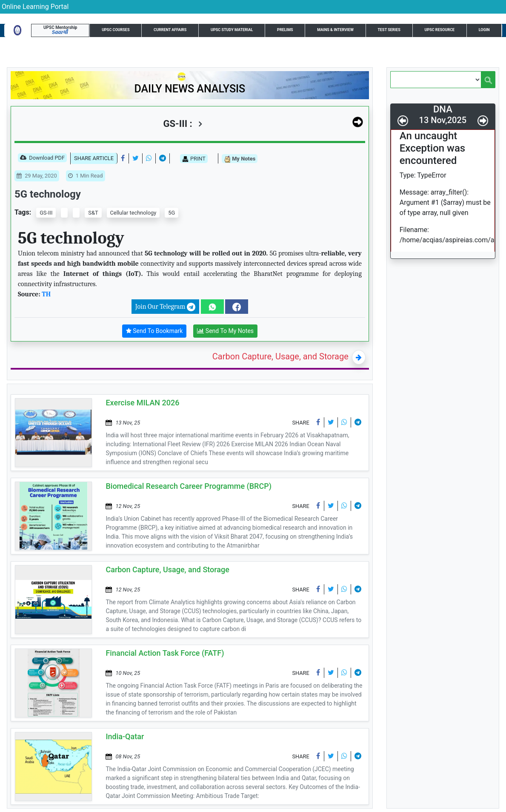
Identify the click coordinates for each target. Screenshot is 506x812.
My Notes (240, 159)
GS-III (46, 213)
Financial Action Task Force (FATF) (165, 653)
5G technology (48, 194)
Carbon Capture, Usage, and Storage (280, 356)
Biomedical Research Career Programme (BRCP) (189, 486)
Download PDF (42, 158)
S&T (93, 213)
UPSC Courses (116, 30)
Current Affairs (170, 30)
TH (46, 294)
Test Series (389, 30)
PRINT (194, 159)
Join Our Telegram (165, 307)
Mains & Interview (335, 30)
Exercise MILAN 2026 (142, 403)
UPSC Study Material (232, 30)
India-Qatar (125, 736)
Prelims (285, 30)
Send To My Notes (225, 331)
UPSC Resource (439, 30)
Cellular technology (133, 213)
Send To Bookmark (154, 331)
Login (484, 30)
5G (172, 213)
